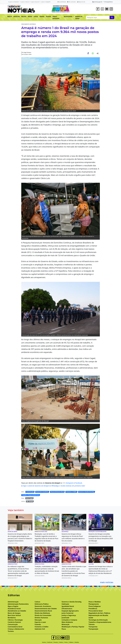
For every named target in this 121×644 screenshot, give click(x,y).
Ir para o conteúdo (14, 2)
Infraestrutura (67, 609)
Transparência (108, 2)
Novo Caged (29, 498)
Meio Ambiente (67, 622)
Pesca (64, 629)
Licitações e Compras (69, 620)
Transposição (93, 629)
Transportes (93, 627)
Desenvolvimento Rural (57, 492)
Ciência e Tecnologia (15, 620)
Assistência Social (14, 609)
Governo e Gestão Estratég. (87, 492)
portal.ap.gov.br (97, 2)
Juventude (65, 618)
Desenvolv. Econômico (42, 492)
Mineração (66, 624)
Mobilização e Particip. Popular (73, 627)
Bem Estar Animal (14, 615)
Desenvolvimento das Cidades (46, 609)
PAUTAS (24, 16)
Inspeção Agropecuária (70, 611)
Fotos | (67, 642)
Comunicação (30, 492)
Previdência (93, 609)
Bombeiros (12, 618)
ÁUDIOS (48, 16)
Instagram (70, 483)
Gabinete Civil (40, 629)
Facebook (79, 483)
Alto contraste (71, 2)
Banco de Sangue (14, 613)
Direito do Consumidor (43, 615)
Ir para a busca (35, 2)
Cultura (37, 602)
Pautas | (56, 642)
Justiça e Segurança (69, 615)
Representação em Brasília (98, 615)
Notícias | (50, 642)
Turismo (11, 631)
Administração (13, 602)
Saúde (91, 618)
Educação (38, 620)
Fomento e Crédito (71, 492)
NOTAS (30, 16)
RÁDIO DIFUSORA (56, 17)
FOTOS (36, 16)
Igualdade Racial (68, 606)
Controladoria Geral (15, 627)
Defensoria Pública (42, 604)
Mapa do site (81, 2)
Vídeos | (72, 642)
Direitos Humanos (41, 618)
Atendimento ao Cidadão (17, 611)
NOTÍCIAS (17, 16)
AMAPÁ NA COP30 (79, 17)
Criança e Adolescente (16, 629)
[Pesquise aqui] (112, 17)
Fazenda (38, 624)
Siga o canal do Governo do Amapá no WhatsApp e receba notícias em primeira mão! (53, 486)
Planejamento (94, 604)
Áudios (77, 642)
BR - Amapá (30, 501)
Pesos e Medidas (95, 602)
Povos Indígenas (95, 606)
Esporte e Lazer (40, 622)
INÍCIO (10, 16)
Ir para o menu (25, 2)
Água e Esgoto (13, 606)
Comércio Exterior (14, 622)
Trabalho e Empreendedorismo (31, 495)
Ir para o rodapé (45, 2)
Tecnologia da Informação (98, 620)
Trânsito (92, 624)
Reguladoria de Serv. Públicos (99, 613)
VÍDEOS (42, 16)
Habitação (65, 604)
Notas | (62, 642)
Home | (45, 642)
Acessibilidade (62, 2)
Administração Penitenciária (18, 604)
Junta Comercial (67, 613)
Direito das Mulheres (42, 613)
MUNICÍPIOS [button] (68, 16)
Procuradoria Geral (96, 611)
